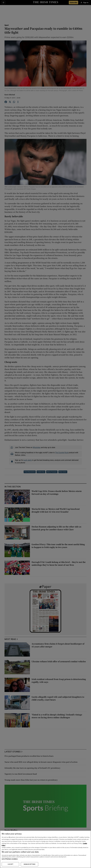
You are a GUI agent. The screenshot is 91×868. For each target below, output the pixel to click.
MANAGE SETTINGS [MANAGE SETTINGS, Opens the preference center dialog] (29, 864)
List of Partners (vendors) (10, 859)
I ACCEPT (10, 864)
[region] (45, 849)
